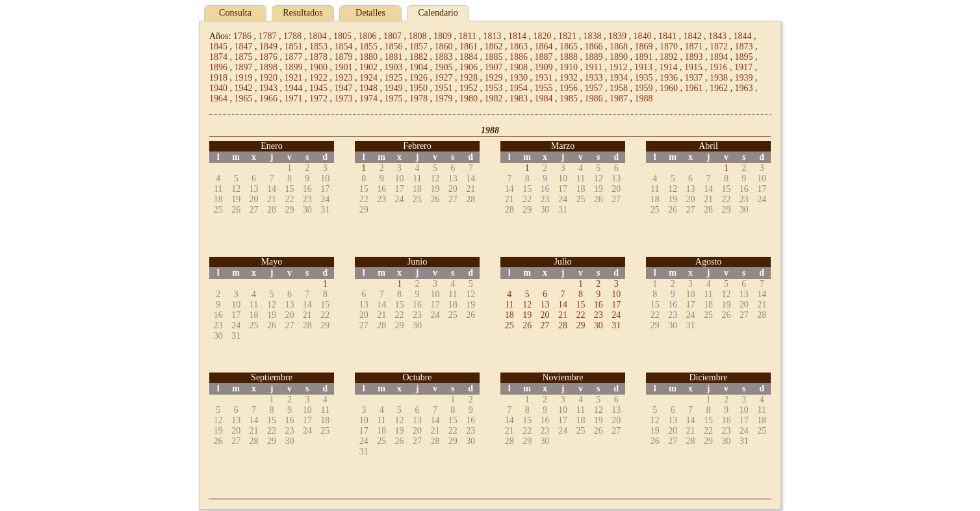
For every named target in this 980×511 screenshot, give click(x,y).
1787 (267, 36)
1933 (594, 78)
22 (580, 315)
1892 (669, 57)
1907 (494, 67)
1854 (344, 46)
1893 (694, 57)
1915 (693, 67)
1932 (569, 78)
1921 (294, 78)
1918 (218, 78)
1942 (244, 88)
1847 (244, 46)
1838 (592, 36)
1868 (619, 46)
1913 (643, 67)
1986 (594, 98)
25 (509, 325)
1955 (544, 88)
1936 (669, 78)
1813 (492, 36)
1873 (744, 46)
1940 (218, 88)
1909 (544, 67)
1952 (469, 88)
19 (527, 315)
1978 (419, 98)
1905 (444, 67)
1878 (318, 57)
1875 (244, 57)
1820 (542, 36)
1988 (644, 98)
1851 (294, 46)
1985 (569, 98)
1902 (368, 67)
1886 (519, 57)
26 (527, 325)
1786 (242, 36)
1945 (318, 88)
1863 (519, 46)
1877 (294, 57)
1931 (544, 78)
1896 (218, 67)
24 (616, 315)
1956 (569, 88)
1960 (669, 88)
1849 (268, 46)
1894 (719, 57)
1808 (417, 36)
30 (599, 325)
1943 (268, 88)
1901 (344, 67)
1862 (494, 46)
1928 (469, 78)
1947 (344, 88)
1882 (419, 57)
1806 (367, 36)
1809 (443, 36)
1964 (218, 98)
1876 (268, 57)
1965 (244, 98)
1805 (342, 36)
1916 (718, 67)
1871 (694, 46)
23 (599, 315)
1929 (494, 78)
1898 (268, 67)
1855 (368, 46)
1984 (544, 98)
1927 (444, 78)
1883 (444, 57)
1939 (744, 78)
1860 (444, 46)
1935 (644, 78)
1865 (569, 46)
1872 (719, 46)
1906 (469, 67)
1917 (743, 67)
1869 (644, 46)
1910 (569, 67)
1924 (368, 78)
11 (509, 305)
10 (616, 294)
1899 (294, 67)
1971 (294, 98)
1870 (669, 46)
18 (509, 315)
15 (580, 305)
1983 (519, 98)
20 (545, 315)
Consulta (235, 13)
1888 (569, 57)
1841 (667, 36)
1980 (469, 98)
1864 (544, 46)
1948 (368, 88)
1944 (294, 88)
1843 (717, 36)
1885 (494, 57)
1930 (519, 78)
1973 (344, 98)
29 (580, 325)
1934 (619, 78)
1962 (719, 88)
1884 (469, 57)
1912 (618, 67)
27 (545, 325)
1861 (469, 46)
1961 (694, 88)
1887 (544, 57)
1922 (318, 78)
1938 (719, 78)
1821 (567, 36)
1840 (642, 36)
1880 (368, 57)
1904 (419, 67)
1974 (368, 98)
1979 (444, 98)
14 (563, 305)
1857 (419, 46)
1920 (268, 78)
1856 (394, 46)
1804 (317, 36)
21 (563, 315)
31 (616, 325)
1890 (619, 57)
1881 (394, 57)
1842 (692, 36)
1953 (494, 88)
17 (616, 305)
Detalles (370, 13)
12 (527, 305)
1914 (668, 67)
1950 (419, 88)
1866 (594, 46)
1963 (744, 88)
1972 (318, 98)
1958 (619, 88)
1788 (292, 36)
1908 (519, 67)
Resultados (303, 13)
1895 (744, 57)
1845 (218, 46)
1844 (742, 36)
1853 (318, 46)
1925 (394, 78)
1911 (594, 67)
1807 (393, 36)
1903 (394, 67)
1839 (617, 36)
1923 (344, 78)
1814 (517, 36)
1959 (644, 88)
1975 (394, 98)
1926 (419, 78)
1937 (694, 78)
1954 (519, 88)
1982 (494, 98)
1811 (467, 36)
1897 (244, 67)
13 (545, 305)
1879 (344, 57)
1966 (268, 98)
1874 (218, 57)
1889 (594, 57)
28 (563, 325)
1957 (594, 88)
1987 (619, 98)
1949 (394, 88)
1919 (244, 78)
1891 (644, 57)
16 (599, 305)
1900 (318, 67)
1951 (444, 88)
